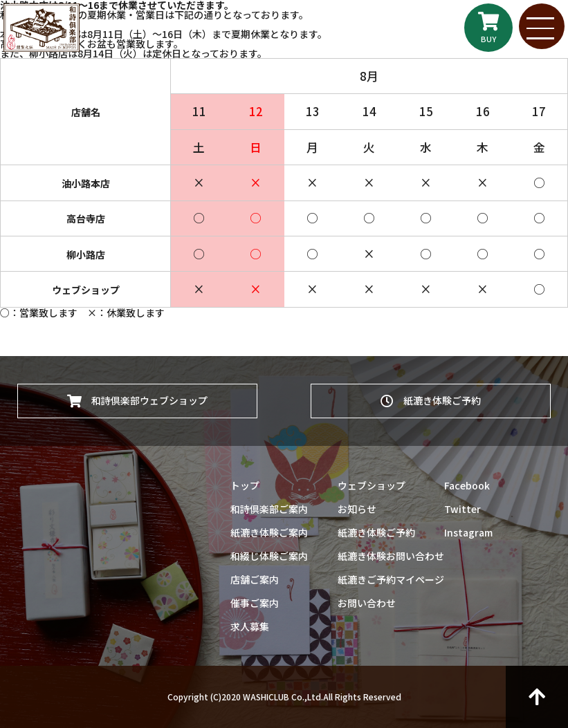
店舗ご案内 (255, 579)
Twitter (462, 509)
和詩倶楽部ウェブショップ (137, 398)
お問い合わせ (367, 603)
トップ (245, 485)
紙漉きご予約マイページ (391, 579)
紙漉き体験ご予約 (431, 398)
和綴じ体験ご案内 (269, 556)
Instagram (468, 532)
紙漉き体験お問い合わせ (391, 556)
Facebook (467, 485)
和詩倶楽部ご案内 (269, 509)
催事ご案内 (255, 603)
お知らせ (357, 509)
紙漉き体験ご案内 (269, 532)
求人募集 (250, 626)
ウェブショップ (372, 485)
